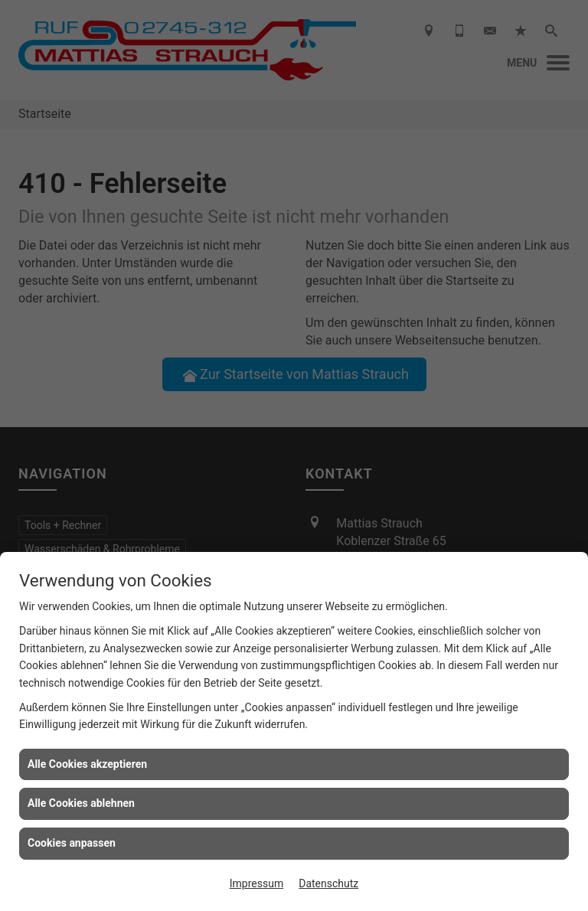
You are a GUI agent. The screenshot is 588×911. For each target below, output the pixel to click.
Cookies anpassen (72, 843)
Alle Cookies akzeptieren (87, 764)
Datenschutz (328, 883)
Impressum (256, 883)
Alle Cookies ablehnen (81, 803)
